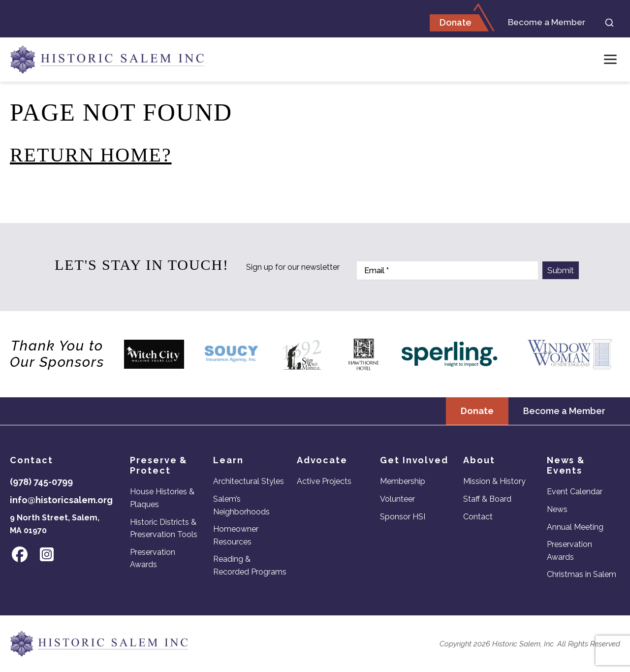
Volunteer (397, 499)
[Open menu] (610, 61)
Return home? (91, 156)
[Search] (609, 23)
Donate (447, 23)
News (557, 509)
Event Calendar (575, 492)
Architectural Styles (249, 482)
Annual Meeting (575, 527)
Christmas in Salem (582, 575)
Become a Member (542, 23)
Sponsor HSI (403, 517)
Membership (403, 482)
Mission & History (494, 482)
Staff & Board (487, 499)
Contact (478, 517)
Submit (561, 270)
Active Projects (324, 482)
